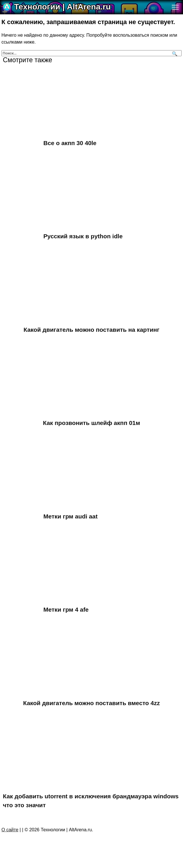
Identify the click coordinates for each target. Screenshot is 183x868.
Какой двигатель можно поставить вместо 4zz (92, 703)
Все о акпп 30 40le (70, 143)
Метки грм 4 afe (66, 609)
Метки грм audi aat (71, 516)
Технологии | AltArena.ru (62, 7)
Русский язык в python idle (83, 236)
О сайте (10, 830)
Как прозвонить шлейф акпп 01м (91, 423)
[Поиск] (174, 53)
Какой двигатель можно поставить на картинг (91, 330)
